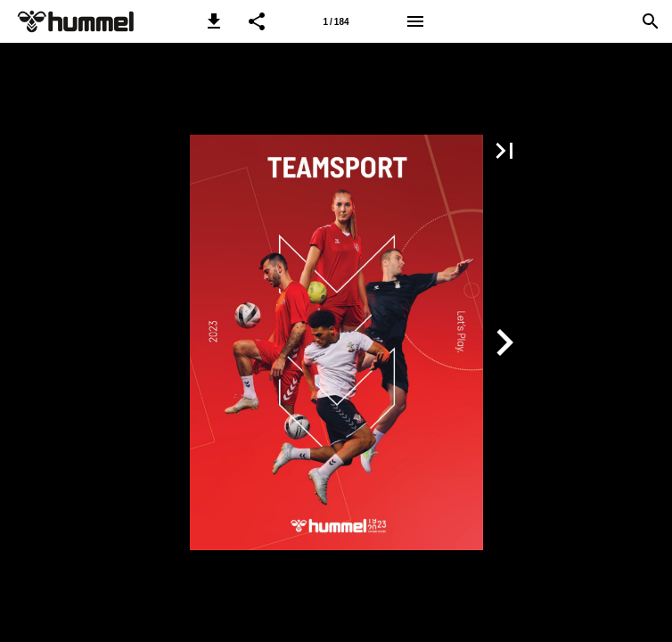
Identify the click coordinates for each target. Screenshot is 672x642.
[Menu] (415, 21)
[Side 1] (336, 21)
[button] (214, 21)
